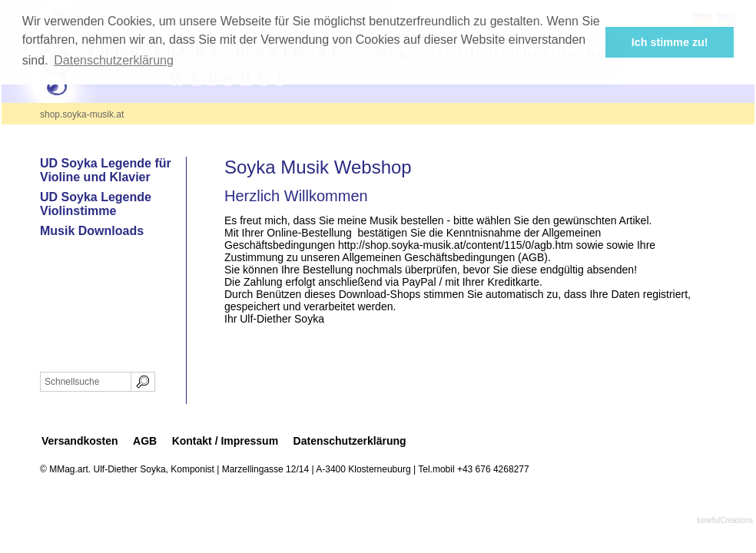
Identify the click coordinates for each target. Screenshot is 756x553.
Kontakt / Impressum (225, 441)
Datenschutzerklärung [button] (114, 60)
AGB (145, 441)
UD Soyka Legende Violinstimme (96, 204)
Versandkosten (80, 441)
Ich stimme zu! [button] (670, 42)
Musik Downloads (92, 231)
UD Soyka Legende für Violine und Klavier (106, 170)
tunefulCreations (725, 520)
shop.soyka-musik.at (82, 114)
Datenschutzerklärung (350, 441)
